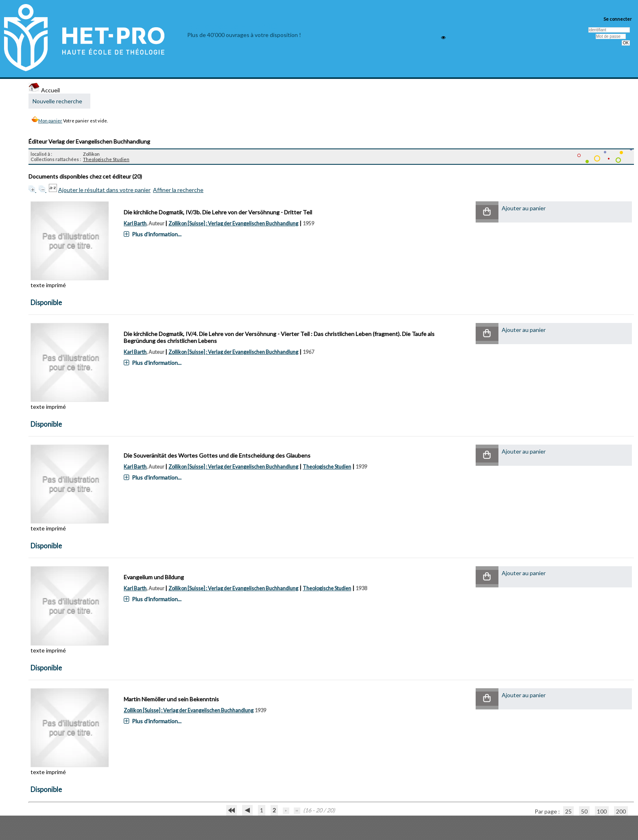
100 (602, 811)
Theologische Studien (106, 159)
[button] (487, 212)
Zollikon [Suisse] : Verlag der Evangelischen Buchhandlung (233, 224)
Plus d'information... (157, 234)
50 (584, 811)
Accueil (44, 90)
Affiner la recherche (178, 190)
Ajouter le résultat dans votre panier (104, 190)
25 (568, 811)
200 (621, 811)
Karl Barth (135, 224)
